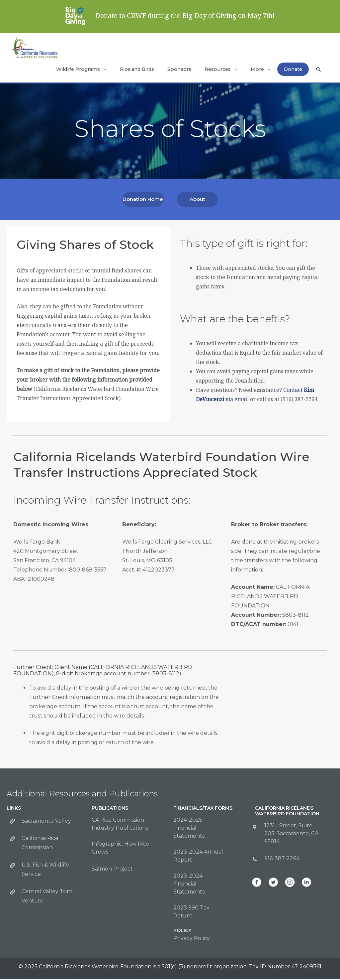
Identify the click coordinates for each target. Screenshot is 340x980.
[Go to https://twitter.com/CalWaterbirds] (273, 883)
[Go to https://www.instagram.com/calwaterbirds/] (290, 883)
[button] (318, 73)
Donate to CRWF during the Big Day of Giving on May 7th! (185, 15)
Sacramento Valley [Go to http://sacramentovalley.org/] (46, 821)
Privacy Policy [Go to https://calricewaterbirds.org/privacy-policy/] (192, 939)
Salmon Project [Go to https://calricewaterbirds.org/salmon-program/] (112, 869)
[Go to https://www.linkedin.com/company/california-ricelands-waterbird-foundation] (306, 883)
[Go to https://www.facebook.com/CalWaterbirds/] (257, 883)
